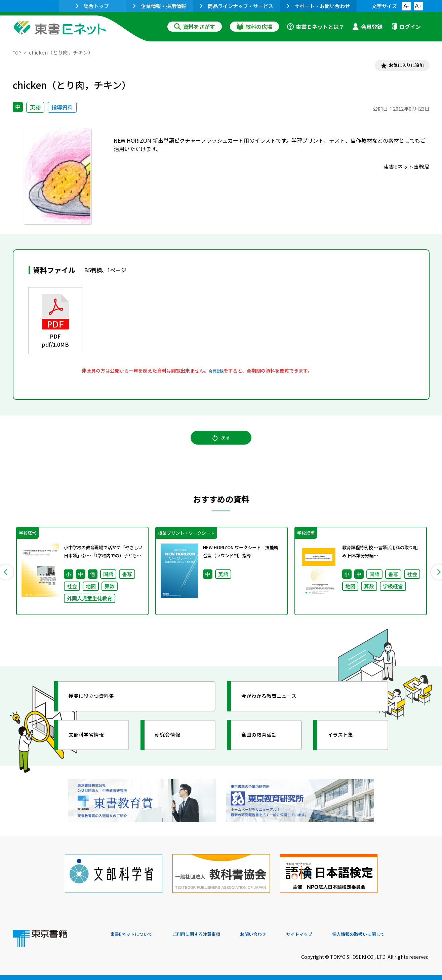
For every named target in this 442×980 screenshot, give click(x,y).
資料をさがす (195, 27)
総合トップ (92, 6)
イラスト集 (346, 747)
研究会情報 (173, 747)
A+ (418, 6)
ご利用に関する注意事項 (211, 934)
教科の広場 (254, 27)
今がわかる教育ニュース (277, 709)
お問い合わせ (277, 934)
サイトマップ (329, 934)
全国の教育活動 (266, 747)
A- (406, 6)
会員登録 (367, 27)
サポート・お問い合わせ (318, 6)
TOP (18, 52)
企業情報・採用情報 (160, 6)
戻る (221, 445)
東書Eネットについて (136, 934)
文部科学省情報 (93, 747)
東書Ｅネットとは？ (316, 27)
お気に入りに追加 (400, 67)
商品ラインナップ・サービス (237, 6)
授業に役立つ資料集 (99, 709)
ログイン (406, 27)
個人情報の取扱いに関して (397, 934)
